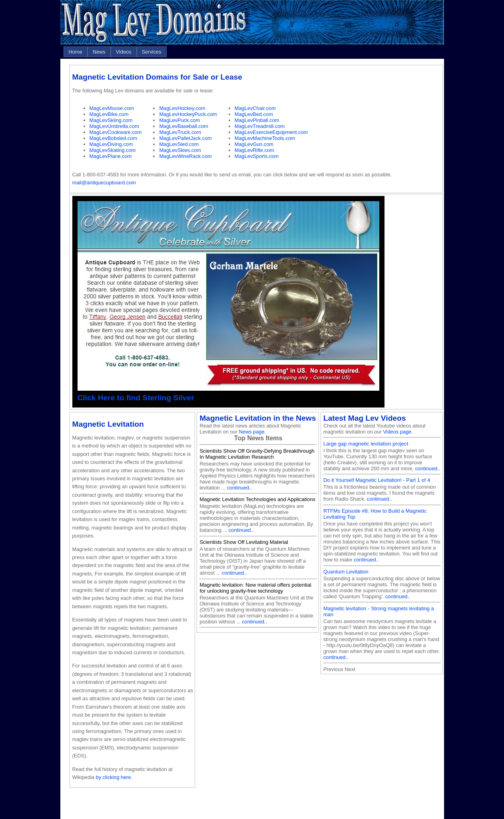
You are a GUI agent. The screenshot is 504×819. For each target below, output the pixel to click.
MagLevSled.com (179, 144)
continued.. (240, 488)
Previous (333, 669)
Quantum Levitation (346, 572)
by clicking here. (114, 777)
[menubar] (115, 52)
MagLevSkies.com (180, 150)
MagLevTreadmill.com (260, 126)
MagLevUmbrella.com (114, 126)
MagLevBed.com (254, 114)
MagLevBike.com (109, 114)
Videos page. (398, 432)
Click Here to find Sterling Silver (136, 398)
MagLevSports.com (257, 156)
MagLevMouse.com (112, 108)
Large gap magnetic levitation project (366, 444)
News (99, 52)
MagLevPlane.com (111, 156)
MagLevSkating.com (113, 150)
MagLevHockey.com (182, 108)
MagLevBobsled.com (114, 138)
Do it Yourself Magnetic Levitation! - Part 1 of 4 (377, 480)
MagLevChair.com (255, 108)
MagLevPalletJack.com (185, 138)
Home (76, 52)
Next (350, 669)
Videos (124, 52)
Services (152, 52)
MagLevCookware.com (116, 132)
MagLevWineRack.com (185, 156)
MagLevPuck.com (179, 120)
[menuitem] (76, 52)
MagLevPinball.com (257, 120)
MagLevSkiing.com (111, 120)
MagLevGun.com (254, 144)
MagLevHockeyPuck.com (188, 114)
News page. (253, 432)
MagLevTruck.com (180, 132)
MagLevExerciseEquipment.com (271, 132)
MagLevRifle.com (254, 150)
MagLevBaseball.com (183, 126)
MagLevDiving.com (111, 144)
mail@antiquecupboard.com (104, 183)
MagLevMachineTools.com (265, 138)
